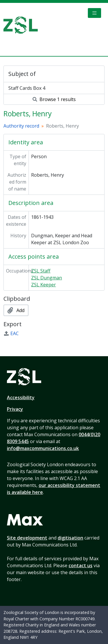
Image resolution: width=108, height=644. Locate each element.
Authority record (21, 126)
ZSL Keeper (43, 285)
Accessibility (21, 397)
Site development (27, 538)
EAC (11, 333)
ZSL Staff (41, 271)
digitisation (70, 538)
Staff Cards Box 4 (27, 88)
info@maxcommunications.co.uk (43, 448)
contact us (80, 565)
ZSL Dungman (47, 278)
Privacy (15, 409)
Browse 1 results (54, 99)
